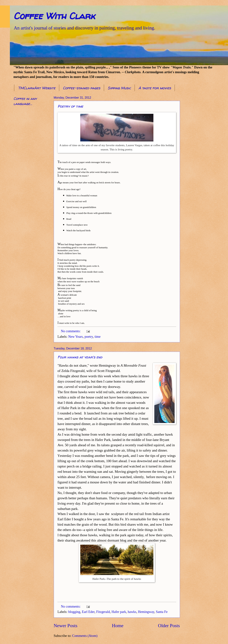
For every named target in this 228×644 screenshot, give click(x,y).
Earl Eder (88, 612)
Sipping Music (119, 88)
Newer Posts (66, 626)
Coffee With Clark (54, 16)
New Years (76, 337)
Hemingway (146, 612)
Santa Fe (162, 612)
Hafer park (119, 612)
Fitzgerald (103, 612)
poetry (89, 337)
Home (118, 626)
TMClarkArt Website (37, 88)
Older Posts (169, 626)
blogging (74, 612)
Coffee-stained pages (82, 88)
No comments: (71, 331)
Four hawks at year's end (80, 357)
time (98, 337)
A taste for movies (155, 88)
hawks (132, 612)
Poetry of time (70, 106)
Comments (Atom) (85, 636)
